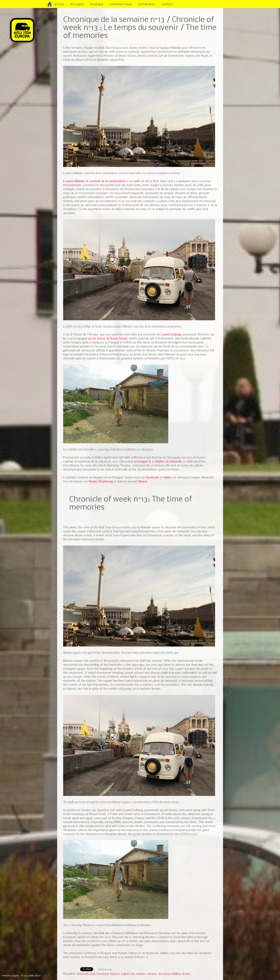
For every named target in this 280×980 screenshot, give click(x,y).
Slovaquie (164, 974)
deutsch (115, 974)
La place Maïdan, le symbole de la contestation (94, 181)
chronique (103, 974)
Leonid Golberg (171, 335)
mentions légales (10, 976)
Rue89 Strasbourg (101, 482)
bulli (93, 974)
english (125, 974)
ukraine (186, 974)
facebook (152, 478)
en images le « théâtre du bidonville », (160, 462)
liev (133, 974)
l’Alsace (142, 482)
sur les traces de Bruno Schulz (108, 339)
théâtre (176, 974)
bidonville (83, 974)
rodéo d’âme (35, 976)
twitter (167, 478)
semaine (152, 974)
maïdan (141, 974)
